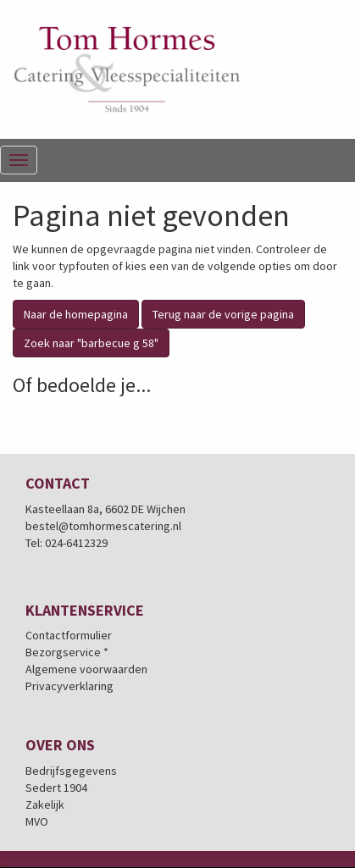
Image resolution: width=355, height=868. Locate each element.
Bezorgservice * (67, 652)
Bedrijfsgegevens (71, 771)
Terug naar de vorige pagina (223, 314)
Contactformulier (69, 635)
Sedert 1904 (56, 788)
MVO (37, 821)
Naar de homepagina (76, 314)
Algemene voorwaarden (86, 669)
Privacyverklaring (69, 686)
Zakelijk (45, 804)
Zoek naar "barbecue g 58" (91, 343)
